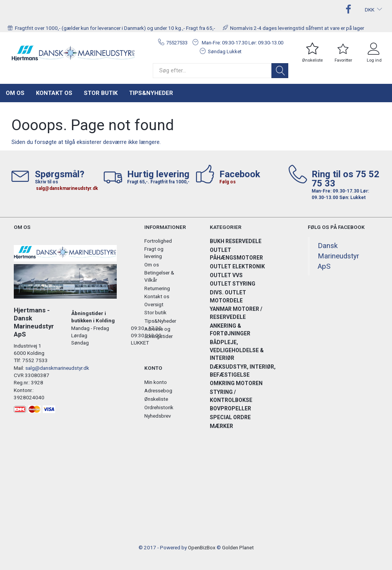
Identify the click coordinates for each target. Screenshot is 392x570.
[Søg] (280, 71)
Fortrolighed (158, 241)
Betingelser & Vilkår (159, 276)
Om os (15, 93)
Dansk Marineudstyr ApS (338, 256)
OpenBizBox (202, 547)
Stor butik (101, 93)
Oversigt (154, 304)
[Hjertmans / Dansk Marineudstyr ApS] (73, 53)
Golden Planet (238, 547)
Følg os (228, 182)
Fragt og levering (154, 252)
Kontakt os (54, 93)
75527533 (177, 43)
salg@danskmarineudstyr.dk (67, 188)
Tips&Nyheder (151, 93)
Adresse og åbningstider (158, 332)
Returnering (157, 288)
